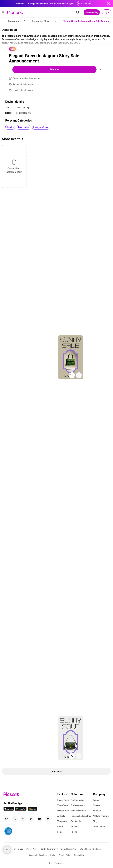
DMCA (53, 855)
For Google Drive (79, 811)
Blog (95, 821)
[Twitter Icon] (15, 819)
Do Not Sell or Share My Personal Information (59, 849)
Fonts (60, 832)
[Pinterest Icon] (48, 819)
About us (97, 811)
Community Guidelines (38, 855)
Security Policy (65, 855)
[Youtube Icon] (39, 819)
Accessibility (79, 855)
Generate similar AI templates (27, 78)
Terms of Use (18, 849)
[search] (78, 12)
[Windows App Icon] (33, 810)
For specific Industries (81, 816)
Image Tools (63, 800)
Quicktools (76, 821)
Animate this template (23, 84)
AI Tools (61, 816)
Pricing (74, 832)
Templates (62, 821)
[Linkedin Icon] (31, 819)
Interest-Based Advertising (90, 849)
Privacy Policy (32, 849)
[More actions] (79, 375)
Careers (97, 805)
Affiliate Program (101, 816)
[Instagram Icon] (23, 819)
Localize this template (23, 90)
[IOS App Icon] (9, 810)
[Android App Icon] (21, 810)
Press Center (99, 827)
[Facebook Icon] (6, 819)
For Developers (78, 805)
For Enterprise (77, 800)
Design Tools (63, 811)
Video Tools (63, 805)
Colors (60, 827)
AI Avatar (75, 827)
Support (97, 800)
